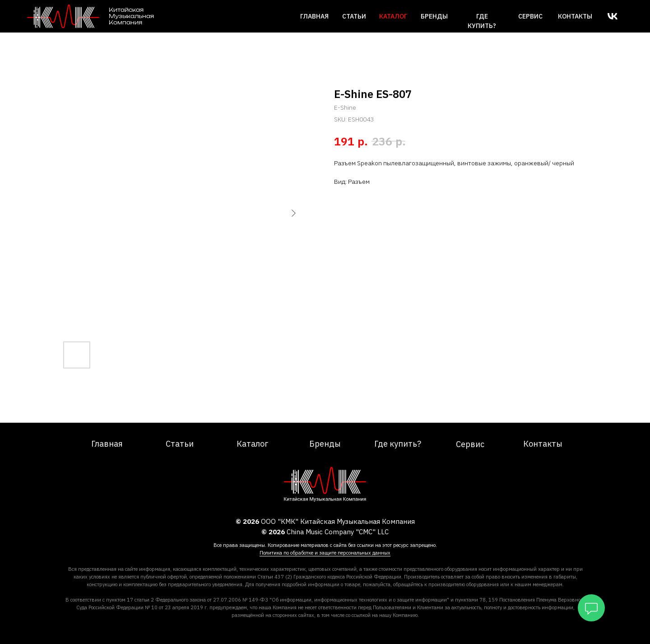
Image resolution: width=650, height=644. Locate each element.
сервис (530, 16)
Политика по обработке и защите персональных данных (325, 553)
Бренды (434, 16)
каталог (393, 16)
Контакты (575, 16)
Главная (314, 16)
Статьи (354, 16)
